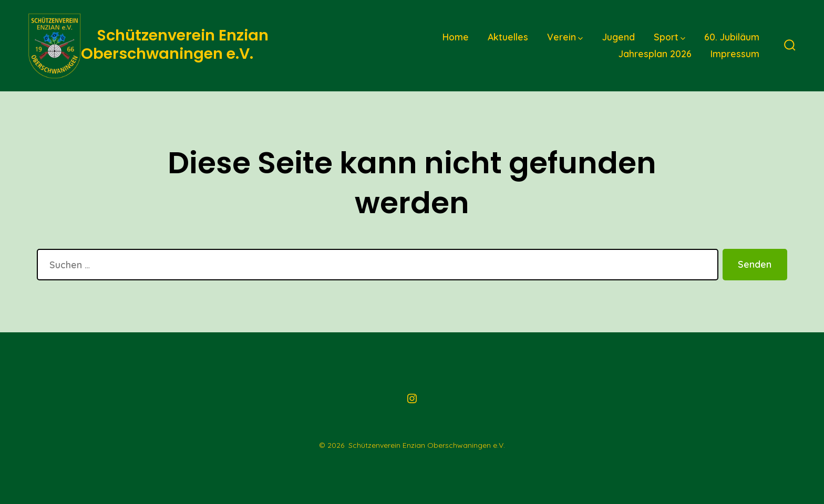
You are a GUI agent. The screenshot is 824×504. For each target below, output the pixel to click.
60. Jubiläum (732, 37)
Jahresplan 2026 (655, 54)
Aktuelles (508, 37)
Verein (565, 37)
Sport (669, 37)
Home (456, 37)
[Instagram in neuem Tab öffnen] (412, 398)
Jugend (619, 37)
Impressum (735, 54)
